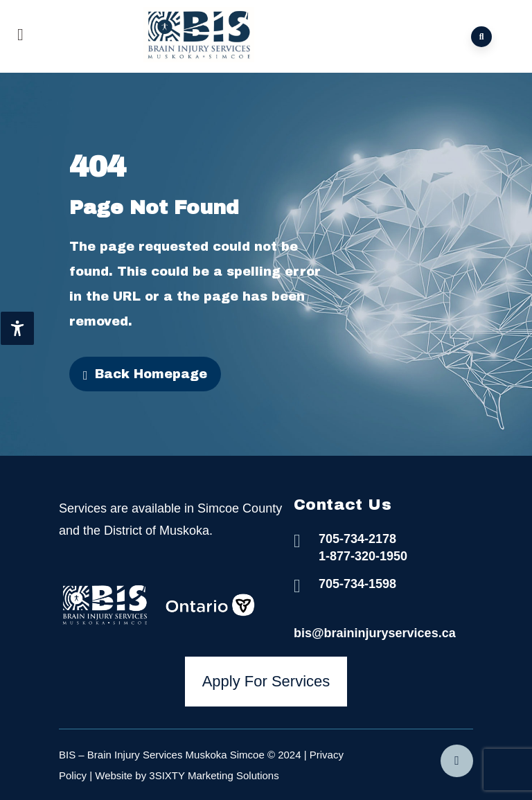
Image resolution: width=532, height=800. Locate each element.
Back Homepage (145, 375)
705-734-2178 (357, 539)
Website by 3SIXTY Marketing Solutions (187, 775)
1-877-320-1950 (363, 556)
